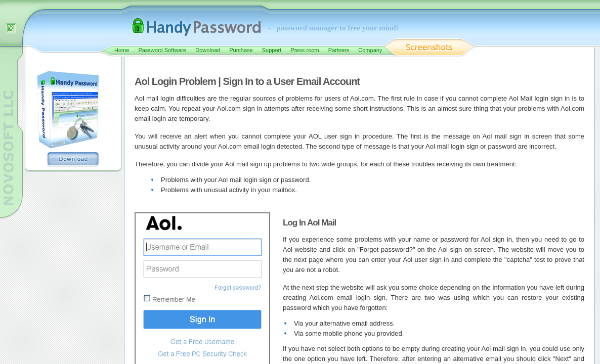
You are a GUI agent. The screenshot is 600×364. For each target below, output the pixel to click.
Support (272, 50)
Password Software (162, 50)
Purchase (241, 50)
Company (370, 50)
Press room (305, 50)
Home (122, 50)
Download (208, 50)
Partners (339, 50)
